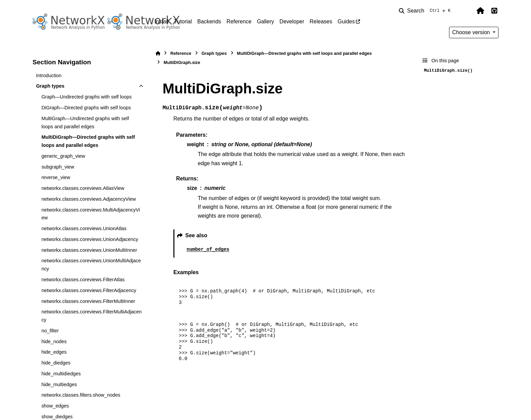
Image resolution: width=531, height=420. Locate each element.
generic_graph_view (63, 156)
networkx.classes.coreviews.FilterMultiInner (88, 301)
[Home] (158, 53)
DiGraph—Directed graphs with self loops (86, 108)
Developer (292, 21)
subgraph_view (58, 167)
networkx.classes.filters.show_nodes (81, 395)
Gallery (266, 21)
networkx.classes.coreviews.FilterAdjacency (89, 290)
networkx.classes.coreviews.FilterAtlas (83, 280)
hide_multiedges (59, 384)
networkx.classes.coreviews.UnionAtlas (84, 228)
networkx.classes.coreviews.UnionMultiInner (89, 250)
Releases (321, 21)
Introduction (49, 75)
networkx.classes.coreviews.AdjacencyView (89, 199)
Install (162, 21)
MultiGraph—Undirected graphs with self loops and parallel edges (85, 123)
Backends (209, 21)
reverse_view (56, 177)
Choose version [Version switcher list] (472, 32)
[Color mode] (466, 11)
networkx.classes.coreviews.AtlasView (83, 188)
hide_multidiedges (61, 374)
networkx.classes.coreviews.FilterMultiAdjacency (91, 316)
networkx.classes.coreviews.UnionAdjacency (90, 239)
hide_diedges (56, 363)
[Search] (426, 11)
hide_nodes (54, 341)
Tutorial (183, 21)
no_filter (50, 331)
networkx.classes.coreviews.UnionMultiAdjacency (91, 265)
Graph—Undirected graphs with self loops (86, 97)
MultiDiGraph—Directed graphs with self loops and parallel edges (88, 141)
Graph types (50, 86)
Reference (239, 21)
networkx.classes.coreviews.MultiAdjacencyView (91, 214)
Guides (346, 21)
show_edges (55, 406)
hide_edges (54, 352)
